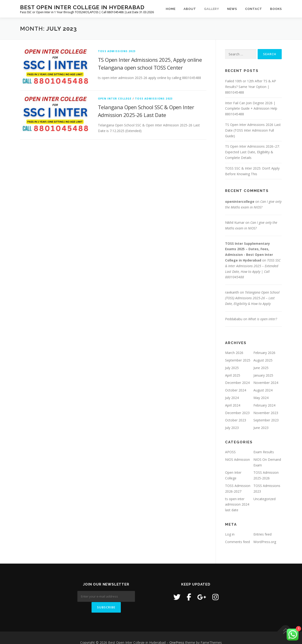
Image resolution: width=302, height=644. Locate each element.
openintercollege (240, 202)
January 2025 (263, 375)
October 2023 (236, 420)
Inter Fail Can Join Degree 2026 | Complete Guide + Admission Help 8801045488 (251, 109)
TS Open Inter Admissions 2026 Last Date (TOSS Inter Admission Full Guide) (253, 130)
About (190, 9)
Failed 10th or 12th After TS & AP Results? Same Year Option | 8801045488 (251, 87)
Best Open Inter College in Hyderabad (82, 7)
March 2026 (234, 353)
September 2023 (266, 420)
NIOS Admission (237, 459)
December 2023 (237, 413)
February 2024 (264, 405)
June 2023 (261, 428)
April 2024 (233, 405)
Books (276, 9)
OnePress (177, 633)
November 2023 (266, 413)
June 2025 (261, 368)
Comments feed (237, 542)
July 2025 (232, 368)
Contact (254, 9)
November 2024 (266, 383)
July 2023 (232, 428)
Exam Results (264, 452)
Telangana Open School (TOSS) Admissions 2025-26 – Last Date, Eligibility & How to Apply (252, 298)
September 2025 (238, 360)
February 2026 (264, 353)
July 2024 (232, 398)
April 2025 (233, 375)
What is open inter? (263, 319)
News (232, 9)
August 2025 (263, 360)
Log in (230, 534)
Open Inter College (115, 98)
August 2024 (263, 390)
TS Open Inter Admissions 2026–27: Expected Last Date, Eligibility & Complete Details (252, 152)
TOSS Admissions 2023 (117, 51)
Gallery (212, 9)
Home (171, 9)
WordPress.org (265, 542)
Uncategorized (264, 499)
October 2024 (236, 390)
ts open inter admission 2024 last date (237, 505)
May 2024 (261, 398)
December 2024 (237, 383)
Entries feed (262, 534)
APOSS (230, 452)
